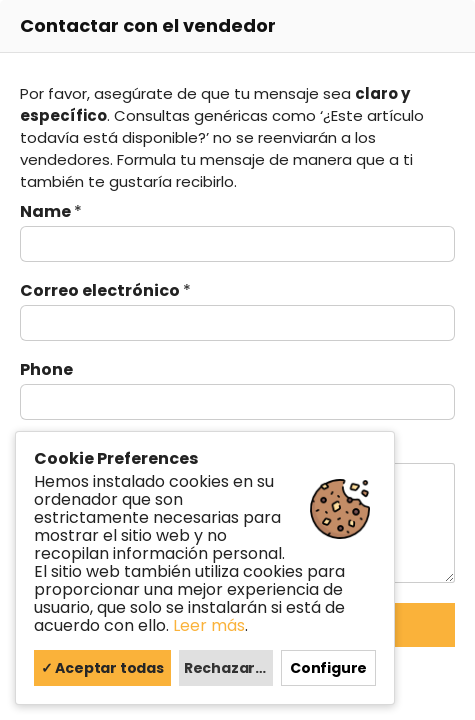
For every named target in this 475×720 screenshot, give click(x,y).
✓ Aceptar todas (102, 668)
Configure (328, 668)
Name (51, 212)
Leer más (209, 625)
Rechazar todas (229, 668)
